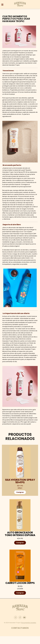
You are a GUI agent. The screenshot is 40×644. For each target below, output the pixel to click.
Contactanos (20, 628)
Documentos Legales (29, 623)
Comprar (20, 492)
